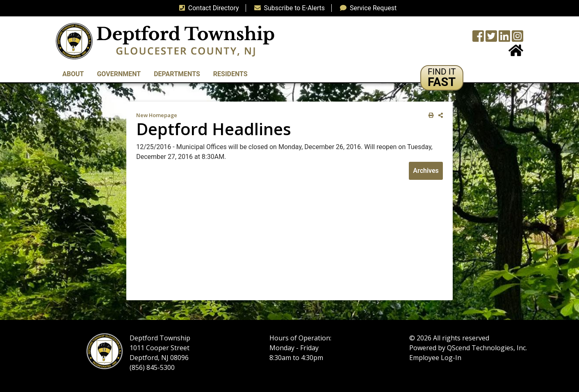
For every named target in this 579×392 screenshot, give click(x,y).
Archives (426, 171)
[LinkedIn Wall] (504, 39)
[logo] (165, 41)
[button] (442, 78)
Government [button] (119, 74)
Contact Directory (207, 8)
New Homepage (157, 115)
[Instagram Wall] (517, 39)
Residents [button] (230, 74)
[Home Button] (516, 53)
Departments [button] (177, 74)
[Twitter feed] (491, 39)
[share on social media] (439, 115)
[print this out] (430, 115)
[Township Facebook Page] (478, 39)
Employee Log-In (435, 358)
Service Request (367, 8)
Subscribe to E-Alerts (288, 8)
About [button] (73, 74)
